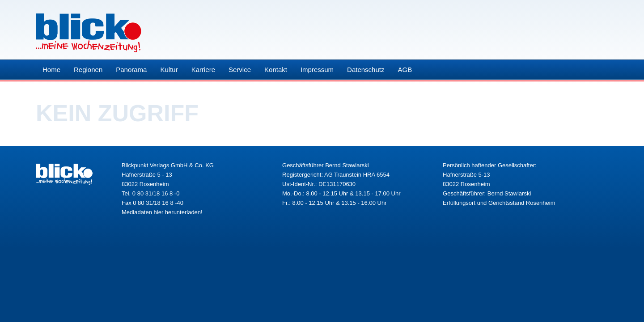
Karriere (203, 70)
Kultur (169, 70)
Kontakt (276, 70)
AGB (405, 70)
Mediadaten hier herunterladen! (162, 212)
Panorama (131, 70)
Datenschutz (366, 70)
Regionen (88, 70)
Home (51, 70)
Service (240, 70)
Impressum (317, 70)
